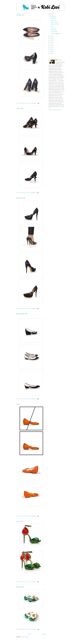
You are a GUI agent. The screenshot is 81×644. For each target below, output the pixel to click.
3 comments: (33, 399)
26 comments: (34, 103)
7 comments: (33, 193)
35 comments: (34, 629)
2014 (51, 46)
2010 (51, 54)
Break (18, 404)
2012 (51, 50)
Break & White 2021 (22, 314)
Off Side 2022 (20, 15)
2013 (51, 48)
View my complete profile (55, 110)
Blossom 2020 (20, 587)
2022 (51, 15)
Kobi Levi (59, 60)
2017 (51, 40)
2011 (51, 52)
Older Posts (44, 634)
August (53, 17)
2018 (51, 38)
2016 (51, 42)
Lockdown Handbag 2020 (56, 34)
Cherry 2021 (20, 521)
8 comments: (33, 516)
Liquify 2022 (20, 109)
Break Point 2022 (21, 198)
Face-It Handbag (54, 32)
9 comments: (33, 309)
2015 (51, 44)
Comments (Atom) (25, 637)
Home (29, 634)
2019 (51, 36)
